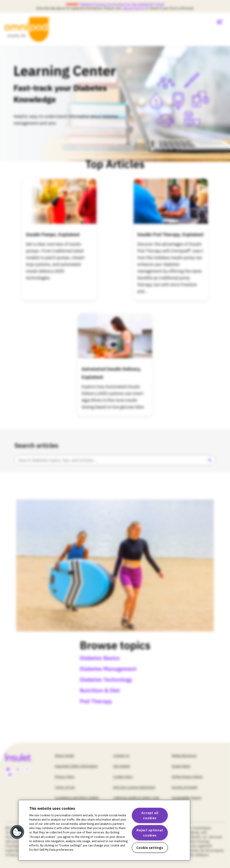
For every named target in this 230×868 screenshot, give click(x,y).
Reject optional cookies (150, 833)
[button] (17, 832)
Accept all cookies (150, 815)
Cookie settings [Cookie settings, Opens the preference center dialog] (150, 848)
